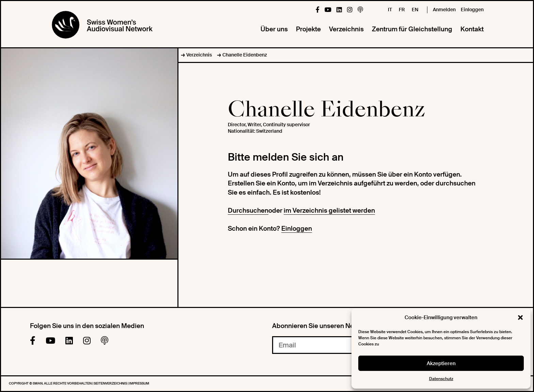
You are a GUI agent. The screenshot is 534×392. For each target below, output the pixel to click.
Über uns (274, 29)
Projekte (308, 29)
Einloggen (472, 10)
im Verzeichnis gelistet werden (329, 210)
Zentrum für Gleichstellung (412, 29)
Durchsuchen (248, 210)
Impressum (139, 383)
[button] (520, 317)
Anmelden (444, 10)
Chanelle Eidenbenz (245, 55)
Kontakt (472, 29)
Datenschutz (441, 379)
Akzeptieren (441, 363)
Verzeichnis (346, 29)
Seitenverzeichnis (111, 383)
